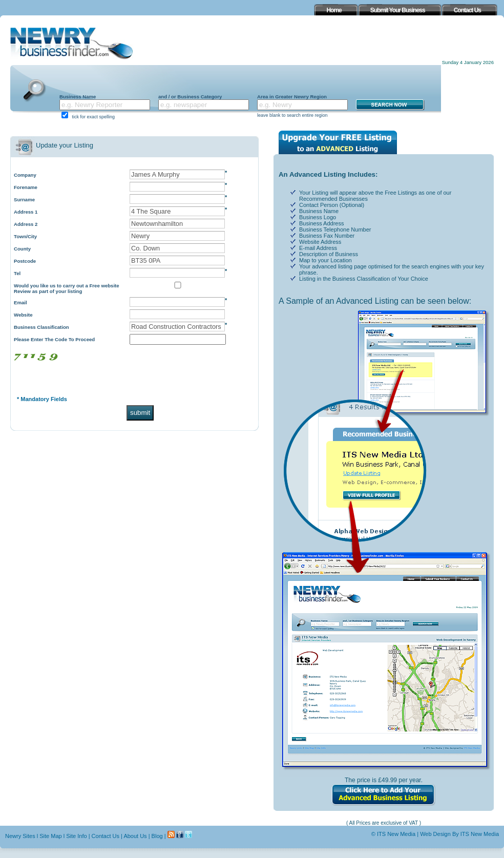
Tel (17, 273)
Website (23, 315)
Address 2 (26, 224)
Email (20, 302)
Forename (26, 187)
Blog (157, 836)
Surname (24, 200)
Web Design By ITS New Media (459, 834)
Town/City (25, 236)
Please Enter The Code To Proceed (54, 339)
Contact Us (106, 836)
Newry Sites (20, 836)
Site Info (76, 836)
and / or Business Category (190, 97)
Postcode (25, 261)
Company (25, 175)
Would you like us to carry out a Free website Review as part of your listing (67, 288)
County (22, 249)
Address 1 (26, 212)
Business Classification (41, 327)
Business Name (78, 97)
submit (140, 413)
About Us (135, 836)
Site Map (50, 836)
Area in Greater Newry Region (292, 97)
